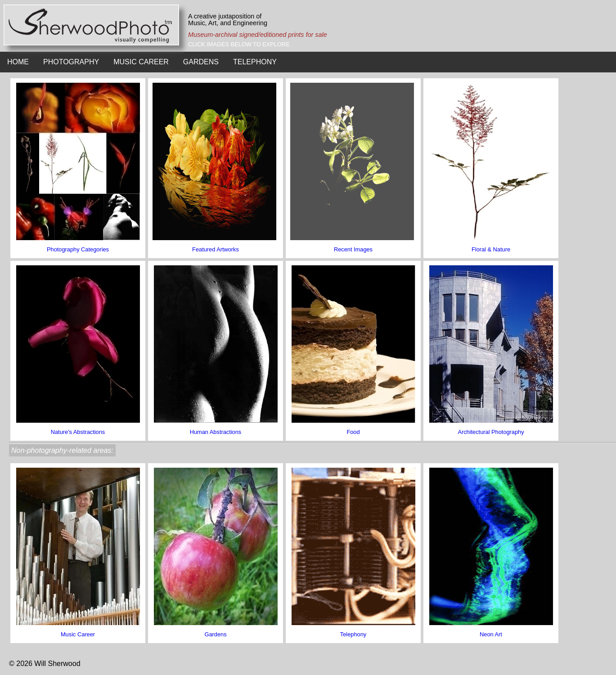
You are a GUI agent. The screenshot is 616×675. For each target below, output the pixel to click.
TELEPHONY (255, 62)
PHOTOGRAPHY (71, 62)
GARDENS (201, 62)
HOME (18, 62)
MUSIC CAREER (141, 62)
